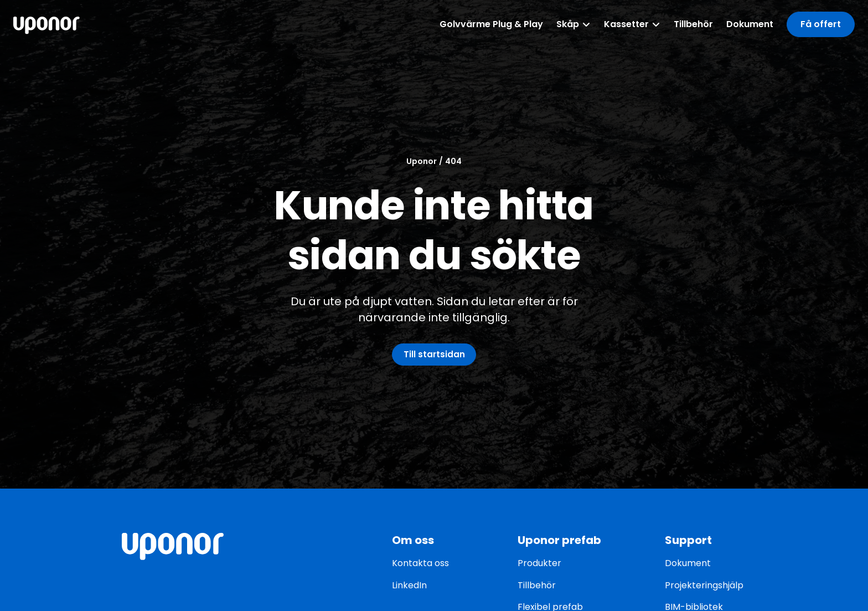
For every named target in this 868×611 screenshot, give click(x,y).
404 (453, 160)
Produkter (539, 563)
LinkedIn (409, 585)
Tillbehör (537, 585)
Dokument (688, 563)
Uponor (422, 160)
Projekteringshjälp (704, 585)
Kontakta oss (420, 563)
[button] (821, 24)
